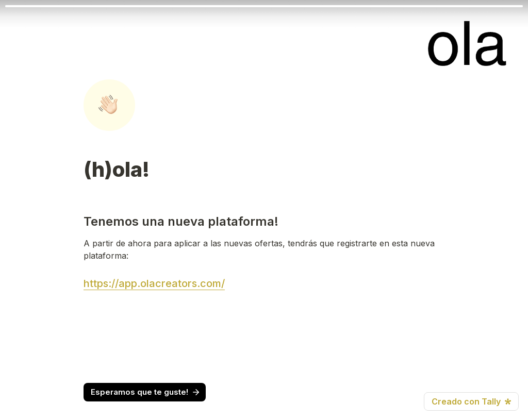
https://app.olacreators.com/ (154, 283)
